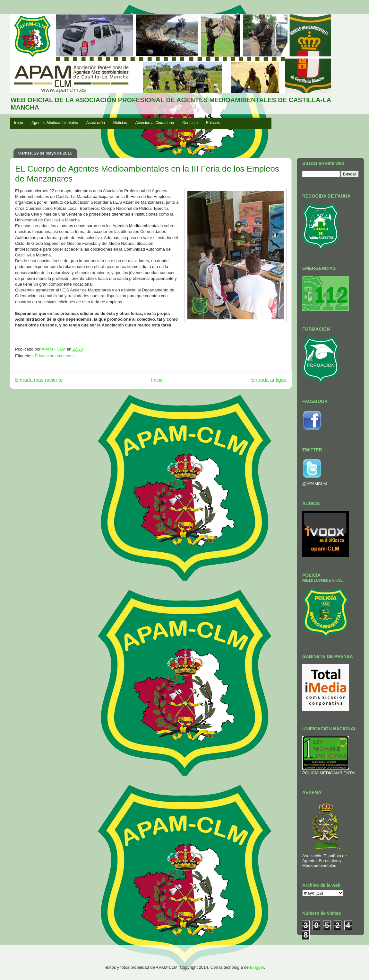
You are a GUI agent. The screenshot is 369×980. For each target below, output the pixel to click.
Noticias (120, 123)
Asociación (96, 123)
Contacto (190, 123)
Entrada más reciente (39, 380)
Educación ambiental (54, 356)
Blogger (257, 967)
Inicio (19, 123)
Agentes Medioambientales (55, 123)
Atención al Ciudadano (155, 123)
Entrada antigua (269, 380)
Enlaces (213, 123)
